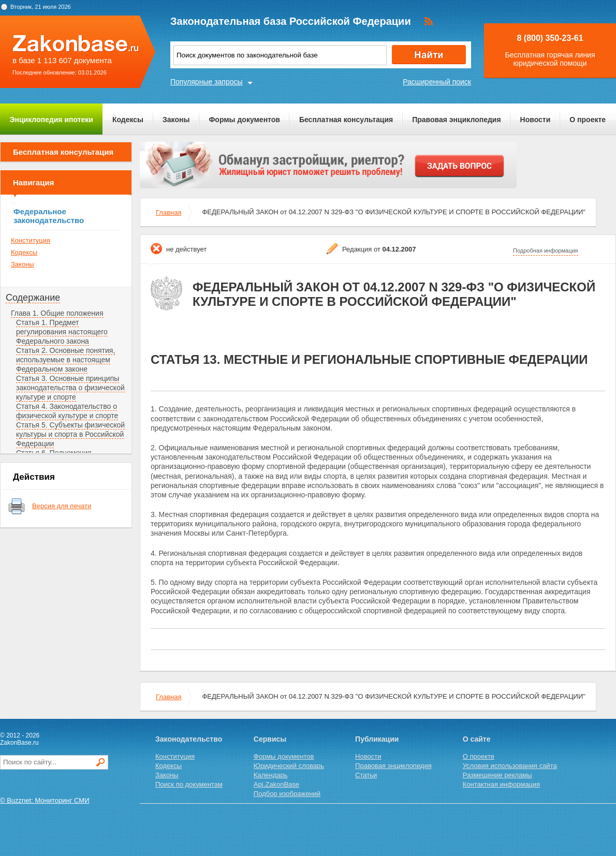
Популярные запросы (207, 82)
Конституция (31, 240)
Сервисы (270, 739)
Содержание (33, 298)
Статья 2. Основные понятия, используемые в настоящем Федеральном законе (65, 360)
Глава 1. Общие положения (57, 313)
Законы (176, 120)
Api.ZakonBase (276, 784)
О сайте (477, 739)
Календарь (271, 775)
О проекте (588, 120)
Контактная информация (501, 784)
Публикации (377, 739)
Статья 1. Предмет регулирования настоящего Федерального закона (62, 332)
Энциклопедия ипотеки (52, 120)
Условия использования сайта (510, 766)
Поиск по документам (189, 784)
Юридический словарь (289, 766)
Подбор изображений (287, 794)
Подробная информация (546, 250)
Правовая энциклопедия (456, 120)
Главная (168, 212)
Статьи (366, 775)
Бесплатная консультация (346, 120)
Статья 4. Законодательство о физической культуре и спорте (67, 411)
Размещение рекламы (497, 775)
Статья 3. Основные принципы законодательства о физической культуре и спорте (70, 388)
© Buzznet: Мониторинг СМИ (45, 800)
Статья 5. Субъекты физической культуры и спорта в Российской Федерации (70, 434)
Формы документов (244, 120)
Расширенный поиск (437, 82)
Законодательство (189, 739)
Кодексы (128, 120)
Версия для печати (62, 506)
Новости (536, 120)
